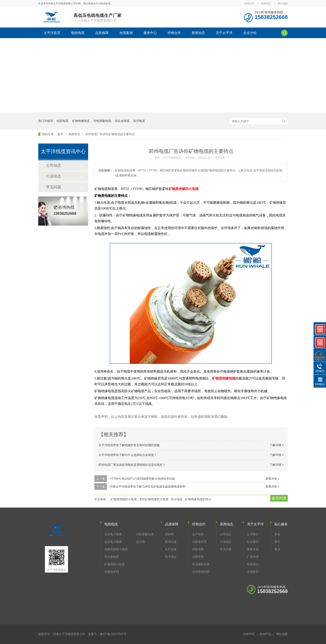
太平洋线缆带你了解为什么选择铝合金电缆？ (128, 455)
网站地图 (283, 4)
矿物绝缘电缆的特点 (198, 499)
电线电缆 (78, 33)
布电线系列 (112, 572)
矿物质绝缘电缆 (224, 378)
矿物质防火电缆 (115, 564)
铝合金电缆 (122, 121)
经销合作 (249, 4)
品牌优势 (198, 557)
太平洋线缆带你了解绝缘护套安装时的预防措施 (129, 445)
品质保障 (102, 33)
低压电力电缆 (113, 542)
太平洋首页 (52, 33)
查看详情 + (272, 479)
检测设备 (171, 542)
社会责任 (253, 542)
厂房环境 (253, 557)
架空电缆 (139, 121)
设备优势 (198, 549)
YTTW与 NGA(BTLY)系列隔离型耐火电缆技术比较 (142, 479)
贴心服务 (281, 524)
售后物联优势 (201, 564)
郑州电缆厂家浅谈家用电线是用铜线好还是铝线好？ (132, 465)
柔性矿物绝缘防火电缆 (154, 499)
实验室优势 (199, 542)
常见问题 (54, 187)
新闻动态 (198, 33)
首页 (61, 134)
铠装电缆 (62, 121)
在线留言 (253, 572)
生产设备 (171, 549)
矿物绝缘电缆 (81, 121)
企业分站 (250, 33)
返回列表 (279, 498)
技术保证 (171, 557)
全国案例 (126, 33)
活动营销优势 (201, 572)
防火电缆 (177, 499)
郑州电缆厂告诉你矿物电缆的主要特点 (110, 134)
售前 (277, 534)
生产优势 (198, 534)
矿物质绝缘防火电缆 (184, 189)
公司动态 (54, 165)
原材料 (169, 534)
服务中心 (150, 33)
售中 (277, 542)
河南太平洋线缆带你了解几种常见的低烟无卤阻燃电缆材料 (148, 487)
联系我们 (266, 4)
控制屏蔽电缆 (102, 121)
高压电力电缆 (113, 534)
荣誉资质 (253, 549)
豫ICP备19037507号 (113, 634)
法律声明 (249, 634)
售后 (277, 549)
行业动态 (54, 176)
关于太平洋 (224, 33)
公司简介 (253, 534)
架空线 (141, 542)
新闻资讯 (75, 134)
